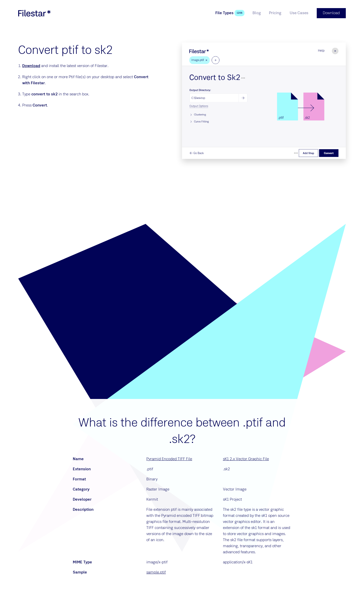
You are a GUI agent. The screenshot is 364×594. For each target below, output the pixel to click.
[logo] (34, 13)
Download (31, 66)
